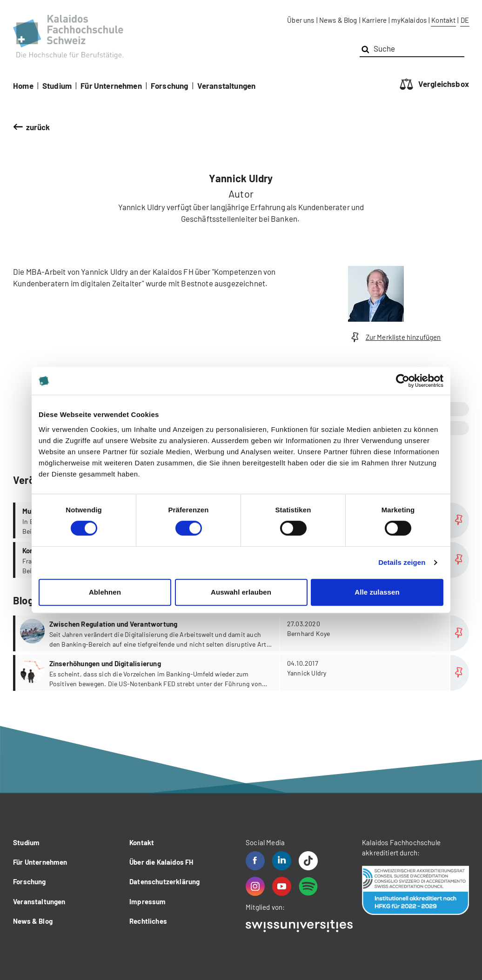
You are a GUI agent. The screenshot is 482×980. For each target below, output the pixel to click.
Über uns (301, 20)
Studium (57, 86)
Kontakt (443, 20)
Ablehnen (105, 592)
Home (23, 86)
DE (465, 20)
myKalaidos (409, 20)
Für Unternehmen (111, 86)
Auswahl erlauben (241, 592)
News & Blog (338, 20)
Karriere (374, 20)
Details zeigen (402, 562)
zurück (38, 127)
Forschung (170, 86)
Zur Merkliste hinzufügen (395, 337)
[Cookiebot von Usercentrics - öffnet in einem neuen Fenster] (403, 381)
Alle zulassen (377, 592)
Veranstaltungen (227, 86)
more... (242, 633)
